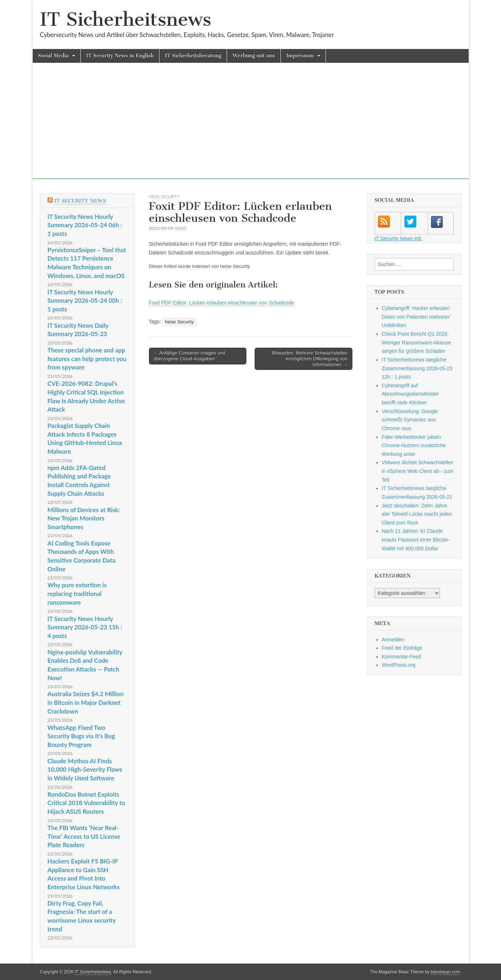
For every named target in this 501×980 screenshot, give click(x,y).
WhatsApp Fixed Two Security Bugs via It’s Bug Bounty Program (81, 736)
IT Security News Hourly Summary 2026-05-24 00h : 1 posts (85, 301)
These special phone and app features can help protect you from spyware (87, 359)
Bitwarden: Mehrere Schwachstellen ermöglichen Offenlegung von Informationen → (310, 359)
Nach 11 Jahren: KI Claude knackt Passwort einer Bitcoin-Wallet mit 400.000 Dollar (416, 540)
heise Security (164, 197)
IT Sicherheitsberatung (193, 56)
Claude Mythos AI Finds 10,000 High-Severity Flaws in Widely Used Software (85, 769)
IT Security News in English (120, 56)
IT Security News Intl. (399, 238)
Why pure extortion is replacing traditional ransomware (77, 593)
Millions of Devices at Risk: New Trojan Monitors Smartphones (84, 518)
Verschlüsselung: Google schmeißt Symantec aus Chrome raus (410, 420)
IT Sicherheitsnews (126, 19)
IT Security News (80, 201)
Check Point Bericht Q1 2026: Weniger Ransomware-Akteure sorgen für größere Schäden (417, 342)
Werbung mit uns (254, 56)
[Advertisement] (251, 128)
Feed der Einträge (402, 648)
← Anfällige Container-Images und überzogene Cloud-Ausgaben (190, 356)
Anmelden (393, 640)
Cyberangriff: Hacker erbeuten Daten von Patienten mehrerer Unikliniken (416, 317)
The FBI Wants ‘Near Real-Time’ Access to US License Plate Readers (84, 836)
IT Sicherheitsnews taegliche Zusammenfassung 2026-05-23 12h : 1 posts (417, 368)
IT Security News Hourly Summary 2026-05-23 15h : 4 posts (85, 627)
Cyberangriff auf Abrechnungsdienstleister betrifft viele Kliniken (410, 394)
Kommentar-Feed (402, 657)
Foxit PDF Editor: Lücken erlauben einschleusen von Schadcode (222, 303)
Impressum (300, 56)
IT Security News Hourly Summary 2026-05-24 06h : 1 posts (85, 225)
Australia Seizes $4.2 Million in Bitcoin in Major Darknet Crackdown (86, 702)
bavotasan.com (446, 972)
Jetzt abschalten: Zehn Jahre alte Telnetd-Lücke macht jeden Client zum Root (417, 514)
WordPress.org (399, 665)
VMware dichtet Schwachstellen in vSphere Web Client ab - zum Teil (418, 471)
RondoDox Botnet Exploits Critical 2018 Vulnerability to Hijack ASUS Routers (86, 803)
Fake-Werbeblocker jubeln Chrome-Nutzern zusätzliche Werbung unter (414, 446)
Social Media (54, 56)
